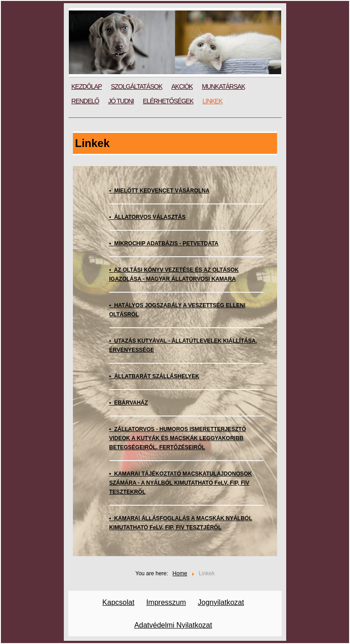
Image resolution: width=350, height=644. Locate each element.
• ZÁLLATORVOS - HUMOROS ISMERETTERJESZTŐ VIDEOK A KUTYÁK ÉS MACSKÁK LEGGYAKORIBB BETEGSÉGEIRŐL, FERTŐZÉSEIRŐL (178, 438)
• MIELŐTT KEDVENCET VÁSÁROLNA (160, 191)
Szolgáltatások (136, 86)
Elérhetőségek (168, 101)
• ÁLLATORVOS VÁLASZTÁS (148, 217)
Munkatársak (224, 86)
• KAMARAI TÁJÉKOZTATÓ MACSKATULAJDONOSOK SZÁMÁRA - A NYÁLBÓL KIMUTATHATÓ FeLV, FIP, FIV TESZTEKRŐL (181, 483)
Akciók (182, 86)
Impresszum (166, 602)
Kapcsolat (118, 602)
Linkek (212, 101)
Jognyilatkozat (221, 602)
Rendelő (85, 101)
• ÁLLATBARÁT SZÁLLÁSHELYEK (154, 376)
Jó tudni (121, 101)
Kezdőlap (87, 86)
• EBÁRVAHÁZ (129, 403)
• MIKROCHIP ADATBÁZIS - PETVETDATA (164, 243)
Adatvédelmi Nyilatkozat (173, 625)
